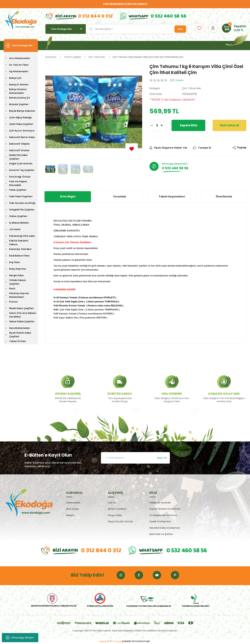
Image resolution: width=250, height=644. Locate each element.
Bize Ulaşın (73, 509)
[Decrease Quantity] (152, 125)
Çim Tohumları (191, 88)
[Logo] (21, 21)
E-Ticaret (117, 641)
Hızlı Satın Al (229, 125)
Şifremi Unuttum (117, 509)
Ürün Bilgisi (68, 197)
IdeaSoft (105, 641)
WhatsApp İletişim (20, 638)
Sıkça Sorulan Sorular (120, 521)
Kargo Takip (115, 515)
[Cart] (234, 28)
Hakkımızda (73, 503)
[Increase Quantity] (162, 125)
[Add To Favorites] (132, 149)
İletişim (70, 515)
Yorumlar (120, 197)
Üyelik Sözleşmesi (160, 521)
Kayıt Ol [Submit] (162, 458)
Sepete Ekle (189, 125)
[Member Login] (213, 28)
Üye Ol (112, 503)
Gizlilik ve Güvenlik (160, 503)
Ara (180, 29)
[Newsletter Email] (135, 458)
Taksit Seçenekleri (172, 197)
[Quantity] (157, 125)
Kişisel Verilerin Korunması (165, 509)
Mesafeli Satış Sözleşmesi (165, 528)
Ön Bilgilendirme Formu (163, 515)
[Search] (137, 29)
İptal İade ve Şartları (161, 534)
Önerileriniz (224, 197)
